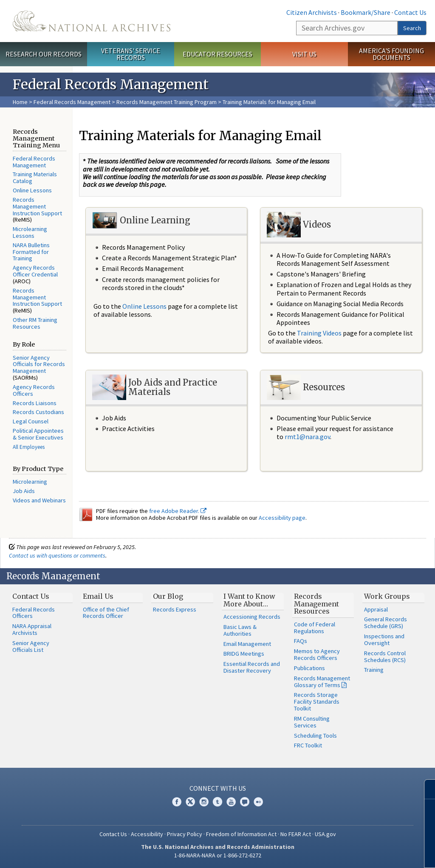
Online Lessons (32, 190)
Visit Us (304, 54)
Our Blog (168, 596)
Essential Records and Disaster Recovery (252, 667)
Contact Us (410, 12)
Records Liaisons (35, 403)
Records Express (175, 609)
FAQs (301, 641)
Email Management (247, 644)
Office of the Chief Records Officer (106, 613)
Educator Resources (217, 54)
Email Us (98, 596)
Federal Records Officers (34, 613)
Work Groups (387, 596)
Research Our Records (44, 54)
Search (412, 28)
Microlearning (30, 482)
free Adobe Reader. (178, 511)
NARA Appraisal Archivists (32, 629)
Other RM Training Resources (35, 323)
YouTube (231, 802)
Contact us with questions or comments (57, 555)
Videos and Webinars (39, 500)
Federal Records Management (72, 102)
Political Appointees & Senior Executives (38, 434)
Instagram (204, 802)
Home (20, 102)
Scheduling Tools (315, 736)
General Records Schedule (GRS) (386, 623)
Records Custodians (38, 412)
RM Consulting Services (312, 722)
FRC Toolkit (308, 745)
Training (374, 670)
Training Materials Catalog (35, 178)
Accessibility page (282, 518)
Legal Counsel (31, 421)
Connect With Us (218, 788)
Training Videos (319, 333)
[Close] (425, 789)
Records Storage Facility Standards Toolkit (317, 702)
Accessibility (147, 834)
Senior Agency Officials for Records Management (39, 364)
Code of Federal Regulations (315, 628)
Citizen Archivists (312, 12)
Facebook (177, 802)
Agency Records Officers (34, 390)
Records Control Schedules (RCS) (385, 657)
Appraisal (376, 609)
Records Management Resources (316, 604)
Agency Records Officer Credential (35, 271)
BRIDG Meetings (244, 654)
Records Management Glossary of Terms (322, 682)
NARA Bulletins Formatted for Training (31, 252)
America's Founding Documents (391, 54)
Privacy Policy (185, 834)
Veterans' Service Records (131, 54)
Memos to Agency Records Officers (317, 654)
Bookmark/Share (366, 12)
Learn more (359, 853)
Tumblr (217, 802)
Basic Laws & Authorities (240, 630)
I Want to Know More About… (249, 600)
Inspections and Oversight (384, 640)
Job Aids (24, 491)
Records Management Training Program (167, 102)
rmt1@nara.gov (307, 437)
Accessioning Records (252, 617)
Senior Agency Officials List (31, 646)
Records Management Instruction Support (37, 206)
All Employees (29, 447)
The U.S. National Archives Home (92, 21)
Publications (309, 668)
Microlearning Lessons (30, 232)
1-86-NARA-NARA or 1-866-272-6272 (218, 855)
